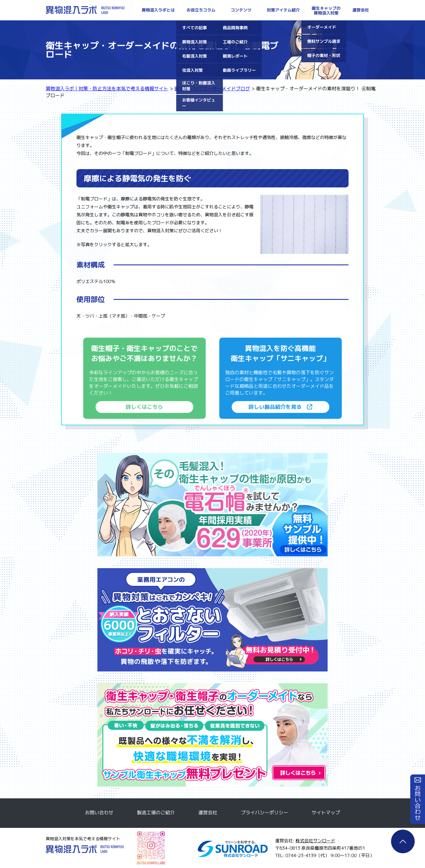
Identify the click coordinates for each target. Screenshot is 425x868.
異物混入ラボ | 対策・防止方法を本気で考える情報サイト (85, 10)
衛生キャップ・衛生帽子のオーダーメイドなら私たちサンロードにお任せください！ (212, 735)
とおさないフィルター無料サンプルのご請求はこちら (212, 620)
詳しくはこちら (144, 407)
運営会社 (208, 813)
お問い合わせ (418, 799)
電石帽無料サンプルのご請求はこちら (212, 505)
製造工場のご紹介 (156, 813)
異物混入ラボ (85, 849)
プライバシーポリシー (264, 813)
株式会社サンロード (315, 841)
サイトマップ (326, 813)
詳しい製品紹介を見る (280, 407)
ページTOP (403, 841)
